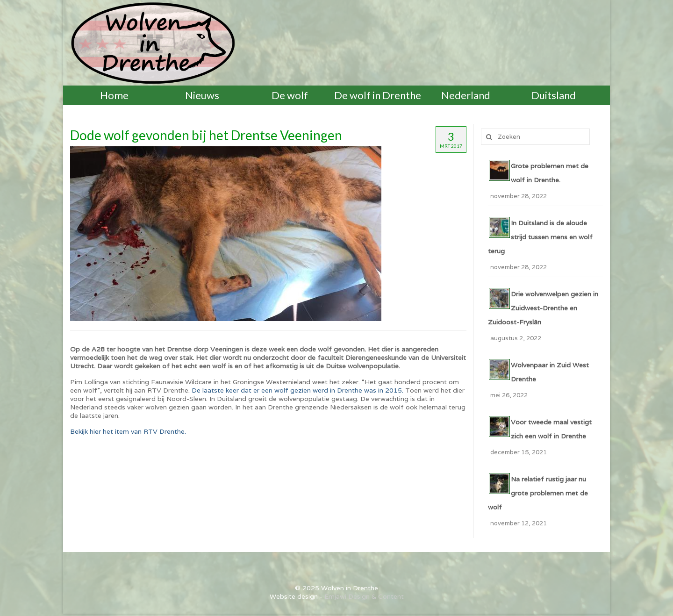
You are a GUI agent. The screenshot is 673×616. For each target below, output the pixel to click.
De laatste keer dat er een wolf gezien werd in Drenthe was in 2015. (297, 390)
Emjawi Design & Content (364, 596)
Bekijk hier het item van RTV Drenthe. (128, 431)
